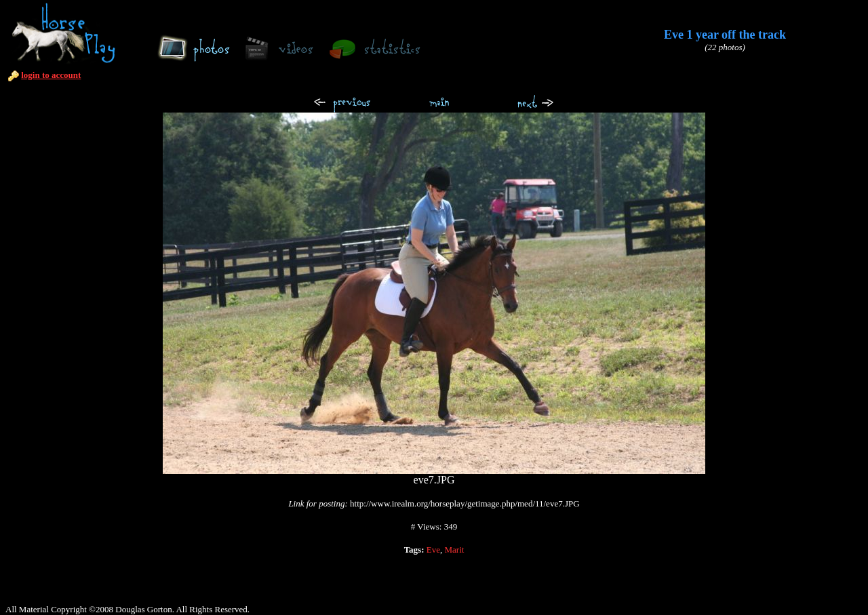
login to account (51, 75)
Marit (454, 550)
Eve (433, 550)
